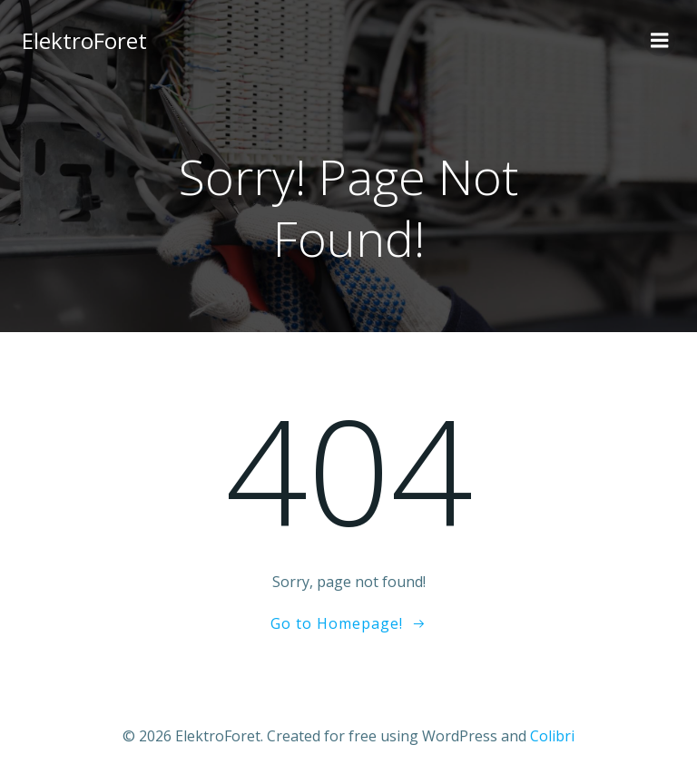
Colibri (552, 736)
